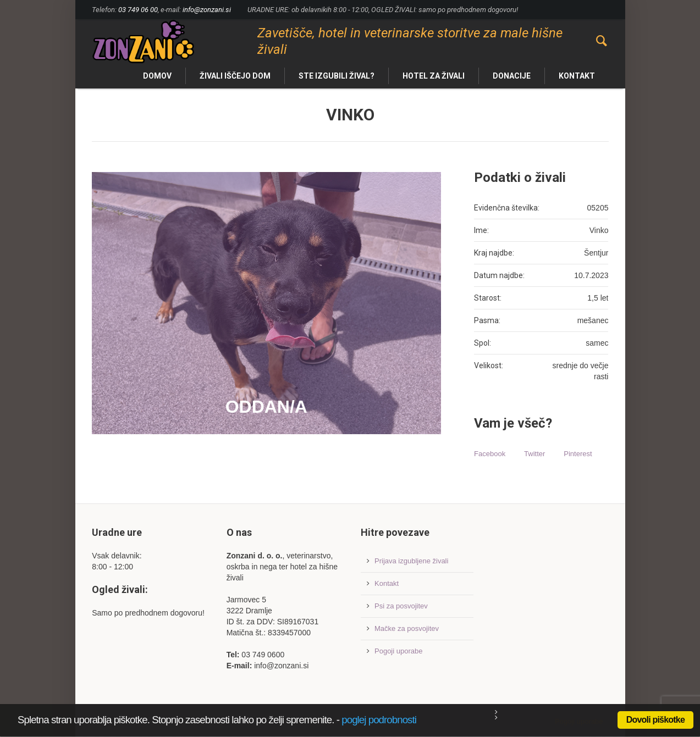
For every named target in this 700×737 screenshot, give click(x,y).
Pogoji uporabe (398, 651)
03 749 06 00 (138, 10)
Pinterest (578, 454)
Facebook (490, 454)
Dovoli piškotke (655, 720)
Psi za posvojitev (401, 606)
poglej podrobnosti (379, 720)
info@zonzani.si (207, 10)
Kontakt (387, 583)
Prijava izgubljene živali (411, 561)
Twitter (534, 454)
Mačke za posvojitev (407, 628)
